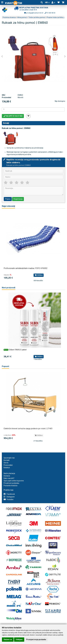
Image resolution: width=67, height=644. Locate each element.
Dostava (7, 476)
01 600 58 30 (50, 13)
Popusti (5, 366)
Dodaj (39, 275)
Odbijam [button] (19, 639)
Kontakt (7, 460)
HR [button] (47, 2)
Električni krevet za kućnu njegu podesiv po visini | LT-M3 (28, 429)
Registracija (18, 199)
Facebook (9, 494)
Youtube (9, 499)
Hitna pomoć (22, 17)
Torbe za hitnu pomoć (37, 17)
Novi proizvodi (9, 288)
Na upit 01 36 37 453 (13, 116)
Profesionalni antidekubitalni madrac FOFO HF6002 (26, 268)
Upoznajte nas (9, 458)
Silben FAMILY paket (18, 350)
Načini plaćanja (9, 473)
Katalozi (7, 468)
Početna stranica (9, 17)
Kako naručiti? (9, 478)
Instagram (9, 497)
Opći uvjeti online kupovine (14, 481)
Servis (6, 463)
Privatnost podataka (11, 483)
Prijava (8, 199)
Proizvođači (8, 465)
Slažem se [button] (8, 639)
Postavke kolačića (10, 486)
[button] (53, 2)
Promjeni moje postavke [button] (36, 639)
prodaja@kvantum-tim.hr (34, 13)
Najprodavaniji (8, 206)
